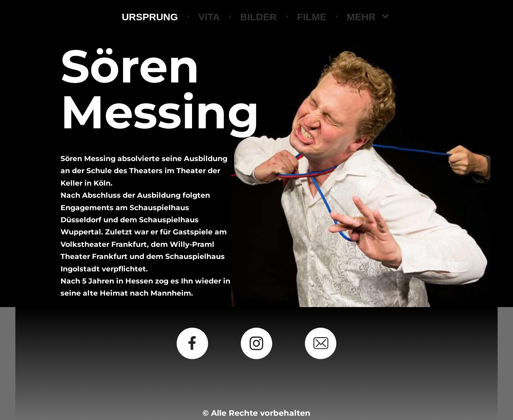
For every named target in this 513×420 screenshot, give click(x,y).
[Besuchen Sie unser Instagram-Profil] (256, 343)
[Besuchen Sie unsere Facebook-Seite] (192, 343)
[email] (321, 343)
